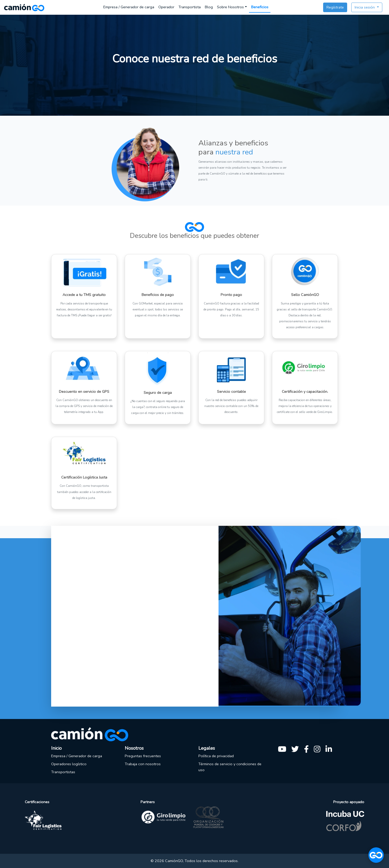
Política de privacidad (216, 756)
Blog (209, 7)
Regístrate (335, 7)
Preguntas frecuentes (143, 756)
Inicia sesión (365, 7)
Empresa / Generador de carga (129, 7)
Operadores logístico (69, 764)
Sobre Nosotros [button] (230, 7)
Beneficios (260, 7)
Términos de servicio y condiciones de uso (230, 767)
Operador (166, 7)
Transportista (190, 7)
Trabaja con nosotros (143, 764)
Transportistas (63, 772)
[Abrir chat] (376, 855)
